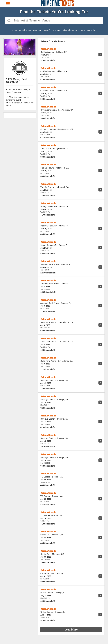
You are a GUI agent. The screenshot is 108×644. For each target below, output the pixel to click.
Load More (71, 630)
